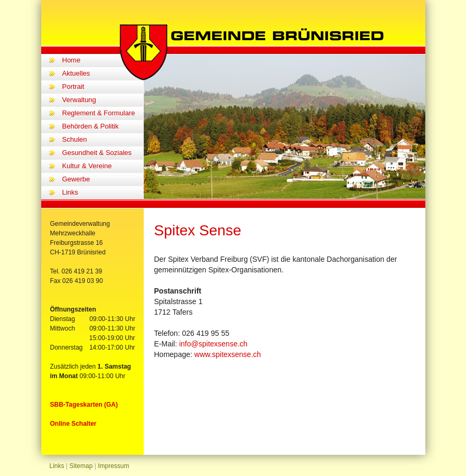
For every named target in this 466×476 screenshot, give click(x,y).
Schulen (75, 139)
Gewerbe (76, 179)
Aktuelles (76, 73)
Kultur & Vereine (87, 166)
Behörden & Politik (91, 126)
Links (70, 192)
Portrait (73, 86)
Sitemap (81, 466)
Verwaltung (79, 100)
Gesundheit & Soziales (97, 153)
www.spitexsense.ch (228, 354)
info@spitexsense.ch (213, 344)
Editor (411, 466)
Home (72, 60)
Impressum (113, 466)
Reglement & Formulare (99, 113)
